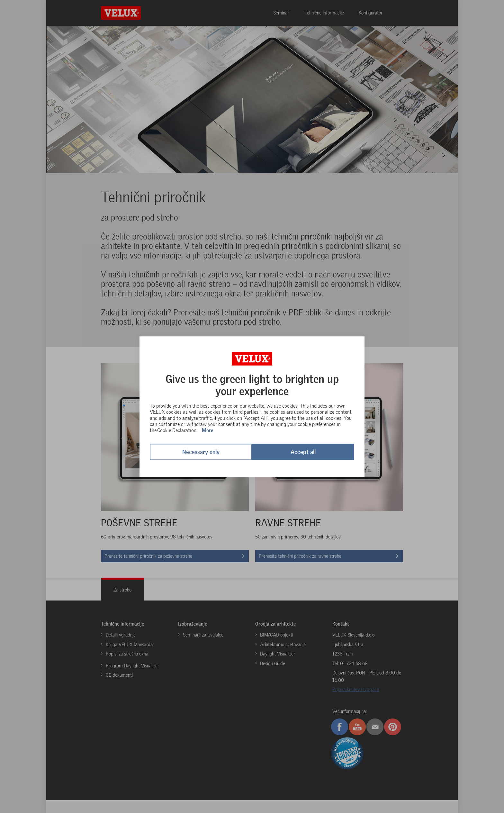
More (208, 431)
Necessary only (201, 452)
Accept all (303, 452)
